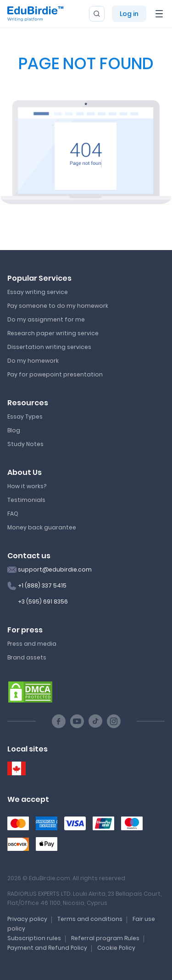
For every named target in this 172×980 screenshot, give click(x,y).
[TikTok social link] (95, 721)
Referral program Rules (105, 938)
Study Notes (25, 444)
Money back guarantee (42, 527)
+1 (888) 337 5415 (42, 585)
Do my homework (33, 361)
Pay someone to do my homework (58, 306)
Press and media (32, 644)
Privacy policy (27, 919)
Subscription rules (34, 938)
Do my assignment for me (46, 319)
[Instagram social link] (114, 721)
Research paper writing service (53, 333)
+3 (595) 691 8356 (43, 602)
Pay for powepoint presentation (55, 374)
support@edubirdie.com (55, 569)
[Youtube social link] (77, 721)
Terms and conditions (90, 919)
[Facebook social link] (59, 721)
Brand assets (27, 657)
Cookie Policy (116, 948)
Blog (14, 430)
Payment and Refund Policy (47, 948)
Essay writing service (38, 292)
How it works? (27, 486)
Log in (129, 14)
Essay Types (25, 416)
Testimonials (26, 500)
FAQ (13, 514)
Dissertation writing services (49, 347)
